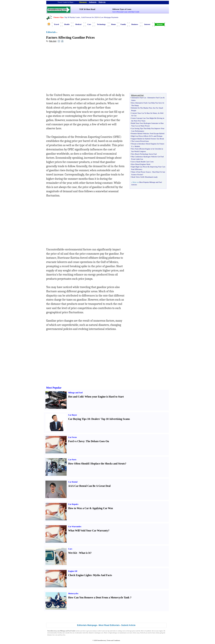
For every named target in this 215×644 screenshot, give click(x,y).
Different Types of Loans (122, 9)
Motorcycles (73, 593)
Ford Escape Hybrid (157, 133)
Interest (147, 24)
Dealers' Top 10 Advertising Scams (111, 419)
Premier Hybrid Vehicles (140, 133)
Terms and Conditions (113, 640)
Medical (78, 24)
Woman (160, 24)
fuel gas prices (131, 631)
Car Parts (72, 460)
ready (156, 177)
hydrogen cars (99, 633)
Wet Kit (73, 553)
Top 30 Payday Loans (72, 17)
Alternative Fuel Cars (155, 98)
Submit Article (128, 625)
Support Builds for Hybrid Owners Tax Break (148, 139)
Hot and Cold (76, 397)
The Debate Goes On (97, 441)
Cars (89, 24)
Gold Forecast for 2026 (90, 17)
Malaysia (102, 2)
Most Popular (54, 388)
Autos (133, 100)
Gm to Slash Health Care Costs (142, 162)
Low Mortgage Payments (109, 17)
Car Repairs (73, 504)
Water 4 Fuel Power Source (141, 172)
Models (137, 146)
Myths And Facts (102, 575)
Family (123, 24)
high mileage (113, 633)
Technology (101, 24)
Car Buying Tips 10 (79, 419)
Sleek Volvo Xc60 (138, 177)
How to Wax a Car (79, 508)
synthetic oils (150, 631)
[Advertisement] (73, 69)
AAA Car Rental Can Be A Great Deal (89, 486)
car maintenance (122, 633)
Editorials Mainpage (87, 625)
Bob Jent (53, 41)
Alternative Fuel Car (139, 98)
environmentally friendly (55, 633)
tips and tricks (112, 631)
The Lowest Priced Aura (140, 141)
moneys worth (97, 631)
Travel (56, 24)
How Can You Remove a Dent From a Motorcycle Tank (99, 597)
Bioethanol (149, 177)
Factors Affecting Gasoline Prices (71, 37)
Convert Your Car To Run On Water (144, 113)
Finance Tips (58, 17)
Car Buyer (73, 415)
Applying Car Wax (102, 508)
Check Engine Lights (80, 575)
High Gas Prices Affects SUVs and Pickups (147, 136)
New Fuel (135, 149)
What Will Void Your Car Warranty (88, 531)
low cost (55, 635)
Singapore (83, 2)
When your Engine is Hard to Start (104, 397)
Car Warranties (75, 527)
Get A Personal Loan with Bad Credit (126, 12)
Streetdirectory (102, 640)
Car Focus (73, 437)
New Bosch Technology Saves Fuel (144, 154)
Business (135, 24)
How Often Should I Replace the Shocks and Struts (97, 464)
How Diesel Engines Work (141, 164)
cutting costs (121, 631)
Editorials (51, 32)
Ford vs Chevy (76, 441)
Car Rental (73, 482)
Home (113, 24)
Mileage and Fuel (75, 393)
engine (161, 631)
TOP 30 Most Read (87, 9)
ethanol (91, 633)
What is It (85, 553)
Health (67, 24)
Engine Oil (73, 571)
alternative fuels (81, 633)
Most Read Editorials (109, 625)
